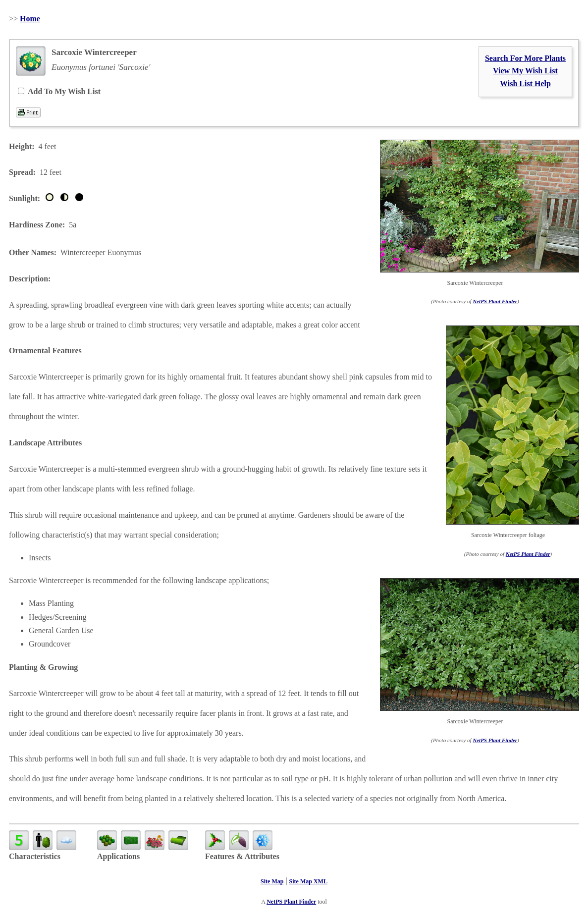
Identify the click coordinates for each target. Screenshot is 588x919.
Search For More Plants (525, 58)
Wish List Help (525, 83)
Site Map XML (308, 881)
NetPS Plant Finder (495, 301)
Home (30, 19)
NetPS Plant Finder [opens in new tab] (291, 902)
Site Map (272, 881)
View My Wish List (525, 71)
